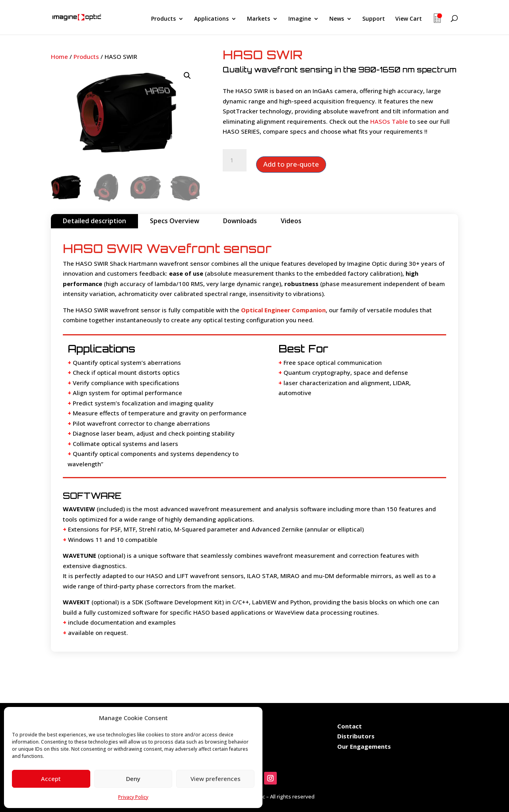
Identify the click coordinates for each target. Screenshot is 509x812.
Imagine (300, 19)
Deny (133, 779)
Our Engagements (365, 746)
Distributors (356, 736)
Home (59, 56)
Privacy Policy (133, 797)
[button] (187, 76)
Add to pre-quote (291, 164)
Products (163, 19)
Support (374, 19)
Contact (350, 726)
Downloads (240, 221)
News (337, 19)
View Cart (409, 19)
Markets (258, 19)
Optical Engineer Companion (283, 310)
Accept (51, 779)
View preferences (216, 779)
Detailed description (94, 221)
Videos (291, 221)
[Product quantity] (235, 160)
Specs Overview (175, 221)
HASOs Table (389, 121)
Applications (211, 19)
